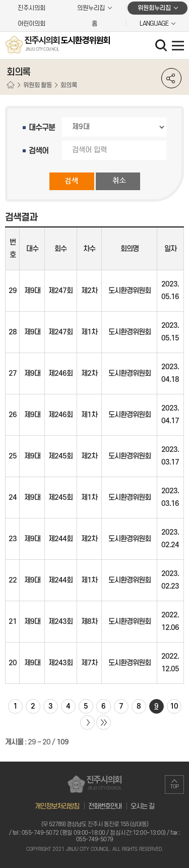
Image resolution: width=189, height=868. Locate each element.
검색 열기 (162, 46)
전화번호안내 (105, 806)
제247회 (60, 291)
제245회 (60, 456)
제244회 (60, 539)
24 (13, 498)
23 (13, 539)
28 (13, 332)
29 (13, 291)
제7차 (89, 663)
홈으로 (11, 85)
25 (13, 456)
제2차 (89, 291)
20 (13, 663)
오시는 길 (142, 806)
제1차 (89, 332)
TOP (175, 787)
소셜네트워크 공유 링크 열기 (171, 78)
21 (13, 622)
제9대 (32, 291)
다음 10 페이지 (87, 722)
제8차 (89, 622)
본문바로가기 (0, 0)
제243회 (60, 622)
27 (13, 373)
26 (13, 415)
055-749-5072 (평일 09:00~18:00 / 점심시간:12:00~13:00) (94, 833)
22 (13, 580)
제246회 (60, 373)
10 (174, 706)
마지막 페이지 (104, 722)
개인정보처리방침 (57, 806)
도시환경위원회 (130, 291)
